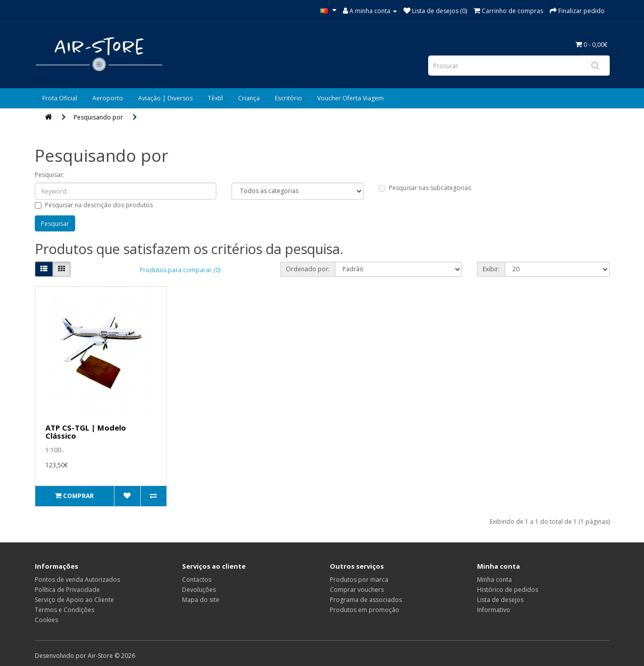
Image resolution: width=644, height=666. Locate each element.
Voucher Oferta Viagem (350, 98)
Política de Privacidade (67, 590)
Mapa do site (201, 600)
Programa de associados (366, 600)
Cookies (46, 620)
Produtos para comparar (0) (180, 270)
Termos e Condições (65, 610)
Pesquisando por (98, 117)
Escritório (288, 98)
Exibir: (491, 269)
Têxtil (215, 98)
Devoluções (199, 590)
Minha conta (494, 580)
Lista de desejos (500, 600)
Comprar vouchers (357, 590)
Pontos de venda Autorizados (77, 580)
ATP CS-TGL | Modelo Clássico (86, 432)
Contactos (197, 580)
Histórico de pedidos (508, 590)
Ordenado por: (308, 269)
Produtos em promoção (365, 610)
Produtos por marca (359, 580)
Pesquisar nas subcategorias (425, 188)
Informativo (494, 610)
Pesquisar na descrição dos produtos (94, 205)
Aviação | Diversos (165, 98)
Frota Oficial (60, 98)
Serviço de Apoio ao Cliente (74, 600)
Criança (249, 98)
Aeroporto (108, 98)
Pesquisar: (50, 175)
